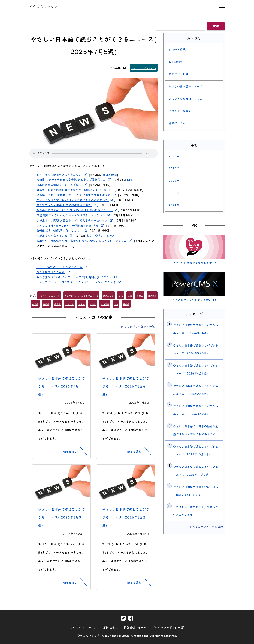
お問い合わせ (110, 628)
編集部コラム (177, 123)
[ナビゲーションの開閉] (222, 6)
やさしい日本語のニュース (144, 68)
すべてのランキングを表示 (206, 527)
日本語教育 (176, 62)
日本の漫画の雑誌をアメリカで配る (63, 185)
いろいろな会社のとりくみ (186, 99)
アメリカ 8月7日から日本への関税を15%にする (71, 226)
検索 (216, 26)
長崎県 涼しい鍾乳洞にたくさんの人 (63, 231)
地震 (130, 296)
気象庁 (82, 304)
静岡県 (46, 304)
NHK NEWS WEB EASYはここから (63, 267)
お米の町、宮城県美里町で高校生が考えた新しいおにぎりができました (85, 241)
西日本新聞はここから (54, 272)
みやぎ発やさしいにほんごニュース (81, 296)
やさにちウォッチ (43, 7)
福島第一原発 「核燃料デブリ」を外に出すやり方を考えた (77, 195)
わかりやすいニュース (101, 236)
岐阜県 (57, 304)
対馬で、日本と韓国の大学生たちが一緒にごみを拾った (75, 190)
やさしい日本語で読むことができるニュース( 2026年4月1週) (61, 386)
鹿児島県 (152, 296)
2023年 (174, 181)
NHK (130, 180)
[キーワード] (181, 26)
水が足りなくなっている (56, 236)
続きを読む (70, 452)
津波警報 (105, 304)
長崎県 (126, 304)
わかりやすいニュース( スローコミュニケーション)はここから (79, 282)
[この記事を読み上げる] (93, 153)
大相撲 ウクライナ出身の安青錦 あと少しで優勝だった (75, 180)
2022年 (174, 193)
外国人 (140, 296)
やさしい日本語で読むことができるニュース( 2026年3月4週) (126, 386)
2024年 (174, 168)
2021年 (174, 205)
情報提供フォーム (135, 628)
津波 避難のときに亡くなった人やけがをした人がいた (74, 215)
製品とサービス (179, 74)
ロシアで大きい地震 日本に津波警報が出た (67, 205)
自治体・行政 (177, 49)
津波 (116, 304)
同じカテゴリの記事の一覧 (138, 327)
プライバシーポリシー (168, 628)
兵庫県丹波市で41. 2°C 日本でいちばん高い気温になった (78, 210)
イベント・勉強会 (180, 111)
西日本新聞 (110, 175)
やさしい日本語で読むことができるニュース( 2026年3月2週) (126, 517)
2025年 (174, 156)
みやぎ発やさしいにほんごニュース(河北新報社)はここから (78, 277)
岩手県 (35, 304)
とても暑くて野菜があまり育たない (63, 175)
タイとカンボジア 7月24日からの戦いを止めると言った (76, 200)
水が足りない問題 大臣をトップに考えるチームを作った (76, 220)
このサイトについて (83, 628)
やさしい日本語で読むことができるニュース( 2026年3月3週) (61, 517)
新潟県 (93, 304)
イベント (69, 304)
